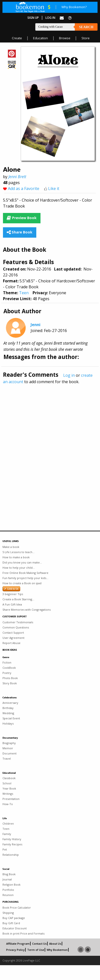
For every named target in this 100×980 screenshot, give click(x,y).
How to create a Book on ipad (22, 583)
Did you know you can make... (22, 562)
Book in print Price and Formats (23, 933)
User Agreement (13, 638)
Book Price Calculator (17, 907)
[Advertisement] (46, 447)
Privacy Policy (15, 950)
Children (8, 824)
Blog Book (9, 874)
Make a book (11, 547)
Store (86, 38)
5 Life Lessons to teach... (19, 552)
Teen (24, 293)
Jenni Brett (17, 177)
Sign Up (33, 18)
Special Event (11, 718)
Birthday (8, 708)
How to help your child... (19, 568)
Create (17, 38)
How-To (8, 804)
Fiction (7, 662)
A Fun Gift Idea (12, 604)
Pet (5, 849)
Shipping (8, 913)
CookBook (9, 668)
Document (10, 753)
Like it (54, 188)
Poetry (7, 673)
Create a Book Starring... (18, 599)
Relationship (11, 855)
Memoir (8, 748)
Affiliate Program (18, 944)
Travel (7, 759)
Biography (9, 743)
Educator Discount (15, 928)
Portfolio (8, 890)
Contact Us (39, 944)
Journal (7, 879)
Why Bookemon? (74, 7)
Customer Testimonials (18, 622)
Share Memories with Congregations (27, 610)
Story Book (10, 683)
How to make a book (16, 557)
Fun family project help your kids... (25, 578)
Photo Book (10, 678)
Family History (12, 839)
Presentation (11, 799)
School (7, 783)
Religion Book (11, 885)
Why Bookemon (57, 950)
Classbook (9, 778)
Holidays (8, 723)
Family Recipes (12, 844)
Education (40, 38)
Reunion (8, 895)
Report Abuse (11, 643)
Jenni (36, 325)
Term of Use (36, 950)
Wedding (8, 713)
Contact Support (13, 633)
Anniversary (10, 703)
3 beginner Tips (13, 594)
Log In (50, 18)
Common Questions (16, 627)
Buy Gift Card (11, 923)
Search (86, 27)
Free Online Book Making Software (25, 573)
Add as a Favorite (24, 188)
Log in (69, 375)
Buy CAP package (14, 918)
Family (7, 834)
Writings (8, 794)
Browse (65, 38)
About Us (55, 944)
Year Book (9, 788)
